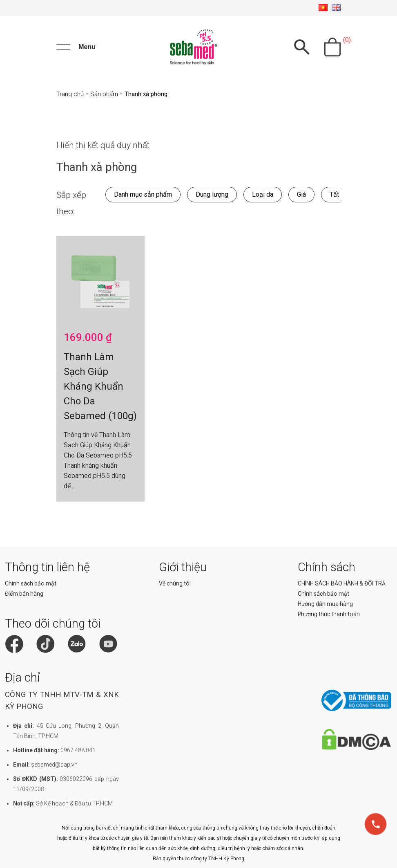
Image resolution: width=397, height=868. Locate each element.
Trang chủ (70, 94)
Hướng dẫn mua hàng (325, 604)
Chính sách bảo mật (31, 583)
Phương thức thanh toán (329, 614)
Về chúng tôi (175, 583)
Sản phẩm (104, 94)
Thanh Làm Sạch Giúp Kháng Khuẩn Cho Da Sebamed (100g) (100, 386)
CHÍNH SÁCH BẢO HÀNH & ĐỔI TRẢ (342, 583)
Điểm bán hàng (24, 594)
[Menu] (76, 47)
